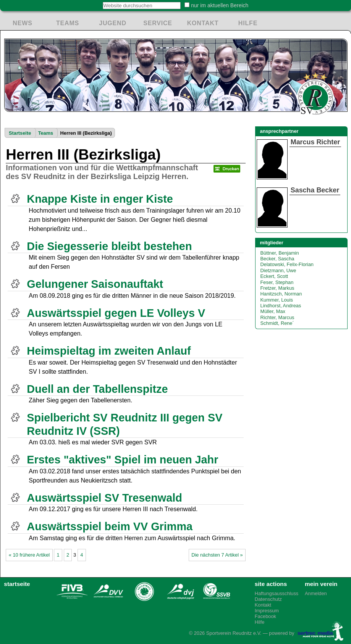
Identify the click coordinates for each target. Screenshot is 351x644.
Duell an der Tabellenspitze (97, 389)
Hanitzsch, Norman (281, 294)
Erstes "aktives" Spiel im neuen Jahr (122, 460)
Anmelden (316, 593)
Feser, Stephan (277, 282)
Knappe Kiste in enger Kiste (100, 199)
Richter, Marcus (277, 317)
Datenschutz (268, 599)
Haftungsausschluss (276, 593)
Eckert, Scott (274, 276)
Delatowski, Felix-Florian (287, 264)
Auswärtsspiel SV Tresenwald (104, 498)
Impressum (267, 611)
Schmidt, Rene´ (277, 323)
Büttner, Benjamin (280, 253)
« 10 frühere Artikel (29, 555)
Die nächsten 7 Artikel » (217, 555)
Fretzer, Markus (277, 288)
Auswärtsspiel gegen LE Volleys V (116, 313)
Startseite (20, 133)
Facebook (265, 616)
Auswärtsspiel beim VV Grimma (110, 526)
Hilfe (260, 622)
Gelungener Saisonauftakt (95, 284)
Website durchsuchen (98, 2)
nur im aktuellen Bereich (220, 5)
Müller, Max (273, 311)
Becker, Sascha (277, 259)
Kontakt (263, 605)
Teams (46, 133)
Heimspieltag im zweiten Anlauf (109, 351)
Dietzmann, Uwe (278, 270)
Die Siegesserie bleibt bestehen (109, 246)
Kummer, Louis (277, 300)
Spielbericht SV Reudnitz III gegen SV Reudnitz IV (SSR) (125, 424)
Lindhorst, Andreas (281, 306)
